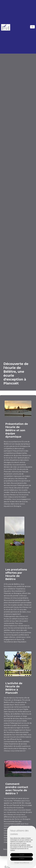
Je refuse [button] (22, 859)
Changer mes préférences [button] (22, 863)
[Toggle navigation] (32, 27)
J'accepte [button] (22, 855)
